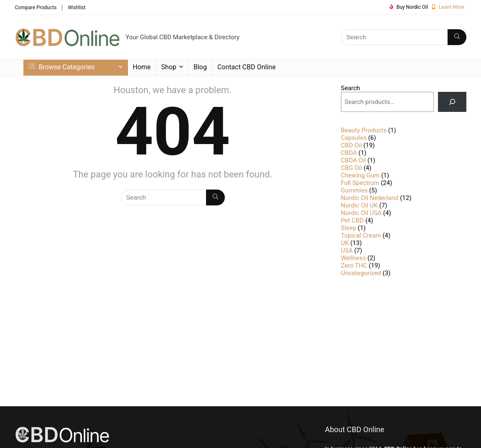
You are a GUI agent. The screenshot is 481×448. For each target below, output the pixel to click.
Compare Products (36, 8)
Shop (169, 67)
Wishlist (76, 8)
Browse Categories (62, 67)
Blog (200, 67)
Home (142, 67)
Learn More (452, 7)
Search (351, 88)
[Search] (457, 37)
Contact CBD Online (247, 67)
